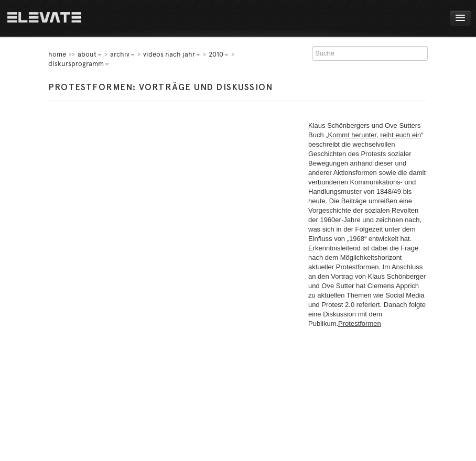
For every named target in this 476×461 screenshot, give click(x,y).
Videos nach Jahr (172, 54)
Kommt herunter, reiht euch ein (375, 135)
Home (44, 18)
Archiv (122, 54)
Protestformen (360, 323)
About (90, 54)
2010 (219, 54)
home (57, 54)
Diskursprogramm (79, 64)
